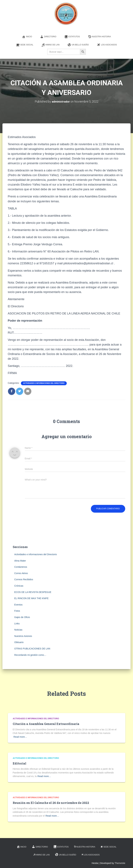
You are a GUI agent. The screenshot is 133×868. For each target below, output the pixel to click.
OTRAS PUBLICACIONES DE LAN (32, 648)
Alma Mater (20, 561)
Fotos (17, 611)
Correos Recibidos (24, 579)
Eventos (19, 604)
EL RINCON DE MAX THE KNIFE (31, 598)
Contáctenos (21, 567)
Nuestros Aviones (23, 636)
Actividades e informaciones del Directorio (44, 383)
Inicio (27, 37)
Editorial (20, 763)
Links (17, 623)
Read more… (20, 737)
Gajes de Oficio (22, 617)
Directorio (48, 37)
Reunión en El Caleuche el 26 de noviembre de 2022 (51, 803)
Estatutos (72, 37)
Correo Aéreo (21, 573)
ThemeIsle (120, 863)
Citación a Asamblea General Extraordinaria (46, 724)
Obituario (19, 642)
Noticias (18, 630)
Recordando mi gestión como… (30, 655)
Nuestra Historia (99, 37)
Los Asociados (107, 45)
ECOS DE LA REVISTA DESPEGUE (33, 592)
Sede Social (25, 45)
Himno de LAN (51, 45)
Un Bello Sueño (78, 45)
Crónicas (19, 586)
